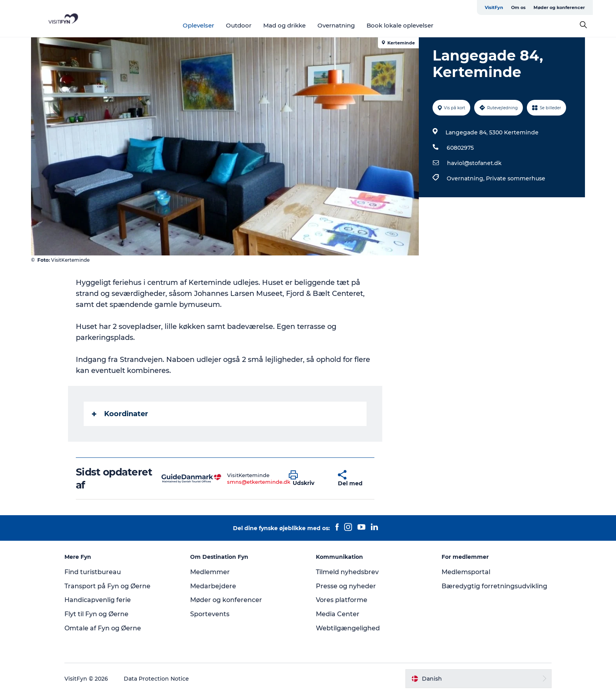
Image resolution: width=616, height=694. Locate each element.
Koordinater (120, 414)
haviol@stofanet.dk (474, 163)
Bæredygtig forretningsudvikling (494, 586)
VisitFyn (494, 7)
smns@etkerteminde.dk (259, 482)
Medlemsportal (466, 572)
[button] (307, 479)
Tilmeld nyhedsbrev (347, 572)
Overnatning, (466, 178)
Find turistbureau (93, 572)
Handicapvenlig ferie (98, 600)
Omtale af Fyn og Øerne (103, 628)
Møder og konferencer (559, 7)
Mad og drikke (284, 25)
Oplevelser (198, 25)
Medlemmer (210, 572)
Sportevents (210, 614)
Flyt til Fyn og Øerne (96, 614)
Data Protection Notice (156, 679)
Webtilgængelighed (348, 628)
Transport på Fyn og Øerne (107, 586)
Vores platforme (342, 600)
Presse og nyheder (346, 586)
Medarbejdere (213, 586)
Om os (518, 7)
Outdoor (239, 25)
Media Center (338, 614)
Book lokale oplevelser (400, 25)
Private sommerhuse (516, 178)
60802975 (460, 148)
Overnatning (336, 25)
